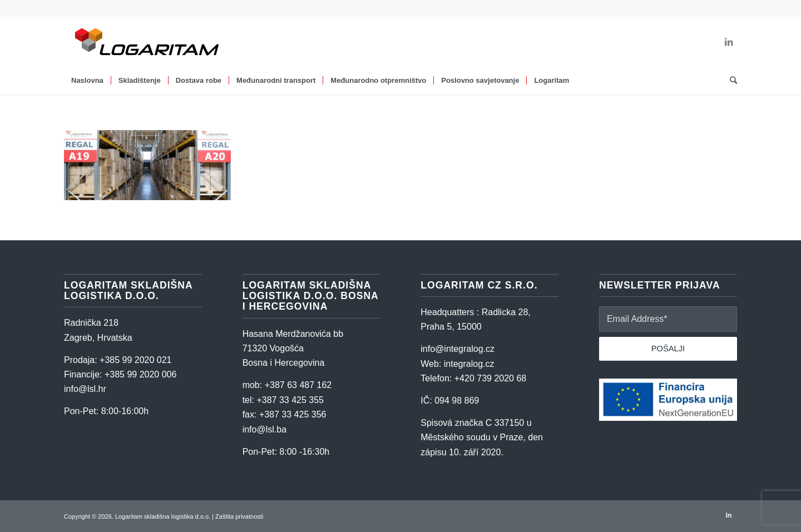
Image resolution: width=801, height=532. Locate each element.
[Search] (730, 81)
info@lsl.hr (85, 389)
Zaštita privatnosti (239, 516)
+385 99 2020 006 (140, 374)
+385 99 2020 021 (135, 360)
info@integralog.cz (458, 349)
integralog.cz (469, 364)
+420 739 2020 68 (490, 378)
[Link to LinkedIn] (729, 42)
